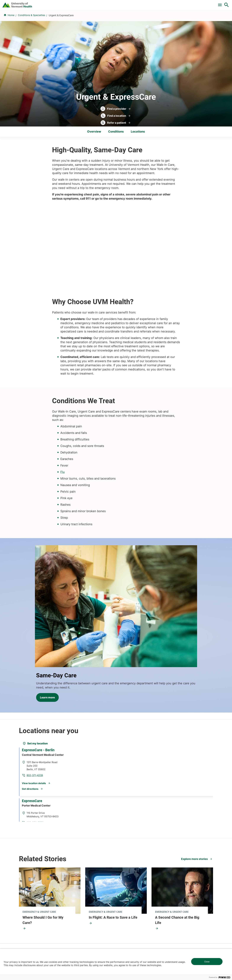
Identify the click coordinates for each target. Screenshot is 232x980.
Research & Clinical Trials (84, 858)
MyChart (221, 3)
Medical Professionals (130, 874)
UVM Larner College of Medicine (88, 863)
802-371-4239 (74, 664)
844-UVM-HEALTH (37, 875)
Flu (63, 437)
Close (207, 962)
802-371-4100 (127, 936)
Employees (124, 884)
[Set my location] (35, 640)
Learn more (134, 565)
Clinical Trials (113, 3)
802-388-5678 (74, 711)
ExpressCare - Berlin (41, 652)
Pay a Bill (96, 3)
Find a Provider (92, 18)
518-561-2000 (177, 936)
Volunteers (124, 863)
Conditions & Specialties (124, 18)
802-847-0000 (27, 936)
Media (121, 879)
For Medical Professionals (141, 3)
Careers (178, 3)
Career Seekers (126, 868)
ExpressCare (34, 699)
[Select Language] (196, 3)
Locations (152, 18)
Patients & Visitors (176, 18)
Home (11, 33)
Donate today (180, 883)
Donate (164, 3)
